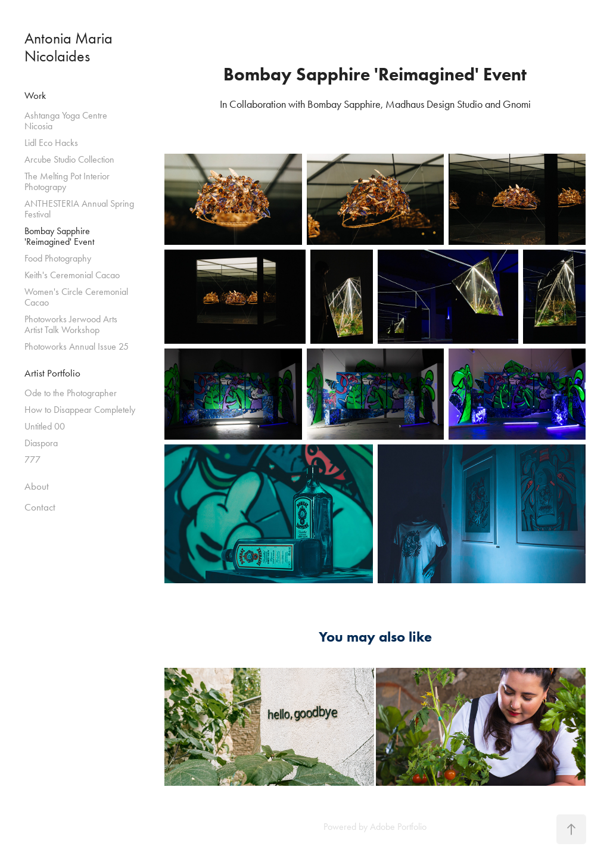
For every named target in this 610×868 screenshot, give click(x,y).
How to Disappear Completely (80, 410)
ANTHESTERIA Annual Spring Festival (79, 209)
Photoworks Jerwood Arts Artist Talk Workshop (71, 324)
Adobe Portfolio (398, 827)
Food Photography (58, 258)
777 (32, 460)
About (37, 486)
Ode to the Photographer (71, 393)
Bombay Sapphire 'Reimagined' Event (59, 236)
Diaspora (41, 443)
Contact (40, 507)
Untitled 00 (45, 426)
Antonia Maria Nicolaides (70, 47)
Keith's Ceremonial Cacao (72, 275)
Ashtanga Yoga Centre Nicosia (66, 121)
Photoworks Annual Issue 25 (77, 346)
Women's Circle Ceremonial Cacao (76, 297)
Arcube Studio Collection (69, 159)
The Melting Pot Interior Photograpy (67, 181)
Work (35, 95)
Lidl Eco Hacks (51, 143)
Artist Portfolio (52, 373)
